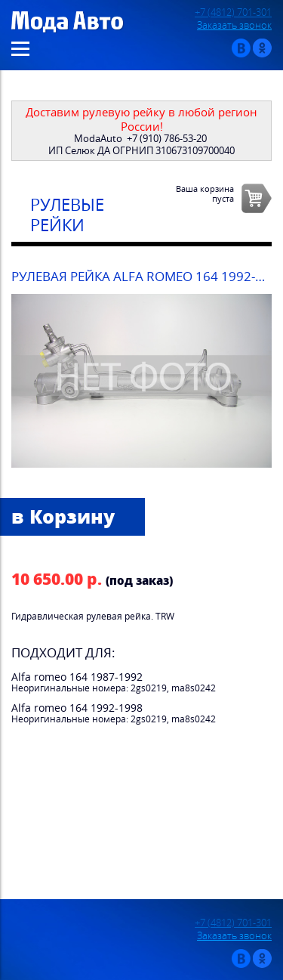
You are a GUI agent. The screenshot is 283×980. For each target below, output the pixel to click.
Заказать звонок (234, 25)
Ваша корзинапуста (205, 193)
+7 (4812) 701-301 (233, 12)
